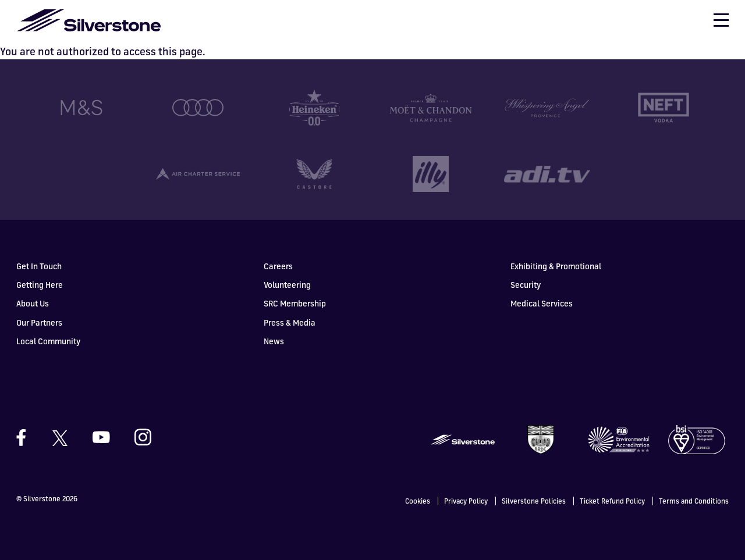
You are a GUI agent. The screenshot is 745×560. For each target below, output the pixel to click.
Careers (278, 266)
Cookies (418, 501)
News (274, 341)
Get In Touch (39, 266)
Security (526, 285)
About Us (33, 303)
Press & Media (290, 322)
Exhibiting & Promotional (556, 266)
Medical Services (542, 303)
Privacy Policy (466, 501)
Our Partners (39, 322)
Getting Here (40, 285)
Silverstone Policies (534, 501)
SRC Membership (295, 303)
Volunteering (287, 285)
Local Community (48, 341)
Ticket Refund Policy (612, 501)
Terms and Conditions (694, 501)
